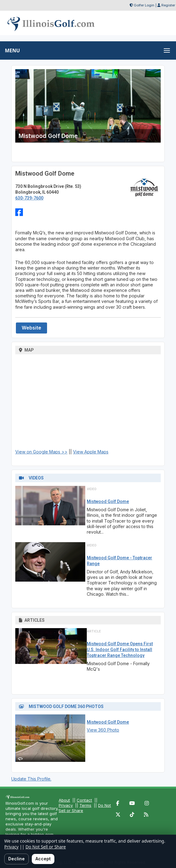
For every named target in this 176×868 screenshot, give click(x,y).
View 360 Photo (103, 730)
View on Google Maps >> (41, 452)
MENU (12, 50)
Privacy (66, 805)
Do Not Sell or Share (46, 847)
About (64, 800)
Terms (85, 805)
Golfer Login (144, 5)
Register (168, 5)
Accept (43, 859)
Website (31, 328)
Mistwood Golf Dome (108, 501)
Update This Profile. (31, 779)
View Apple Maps (91, 452)
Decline (16, 859)
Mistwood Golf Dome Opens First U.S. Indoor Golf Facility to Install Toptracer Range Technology (120, 650)
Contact (84, 800)
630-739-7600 (29, 198)
